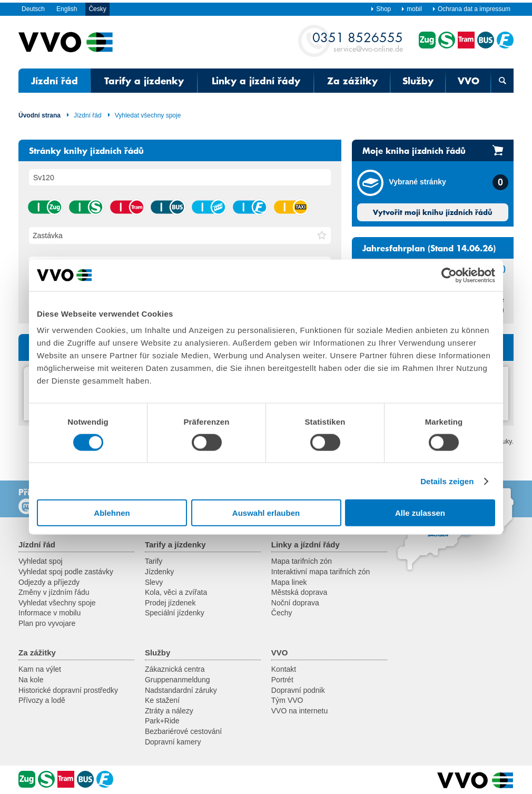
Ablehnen (112, 513)
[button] (322, 236)
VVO (469, 81)
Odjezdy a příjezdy (49, 582)
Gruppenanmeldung (178, 680)
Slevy (154, 582)
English (67, 9)
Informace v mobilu (50, 613)
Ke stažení (162, 700)
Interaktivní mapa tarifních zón (321, 572)
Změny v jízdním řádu (54, 592)
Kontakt (284, 669)
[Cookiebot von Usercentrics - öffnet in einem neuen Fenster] (449, 275)
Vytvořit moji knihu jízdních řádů (433, 212)
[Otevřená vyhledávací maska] (502, 81)
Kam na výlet (40, 669)
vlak (45, 207)
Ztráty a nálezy (169, 711)
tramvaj (127, 207)
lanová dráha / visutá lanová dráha (209, 207)
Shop (381, 9)
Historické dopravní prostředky (68, 690)
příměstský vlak (86, 207)
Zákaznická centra (175, 669)
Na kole (31, 680)
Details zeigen (447, 481)
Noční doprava (295, 603)
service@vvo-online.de (358, 41)
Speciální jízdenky (175, 613)
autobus (168, 207)
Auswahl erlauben (266, 513)
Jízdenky (159, 572)
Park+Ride (162, 721)
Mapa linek (289, 582)
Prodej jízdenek (170, 603)
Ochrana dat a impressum (471, 9)
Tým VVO (287, 700)
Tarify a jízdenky (144, 81)
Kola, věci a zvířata (176, 592)
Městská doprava (299, 592)
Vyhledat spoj (41, 561)
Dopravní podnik (298, 690)
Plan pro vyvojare (47, 623)
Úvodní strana (40, 115)
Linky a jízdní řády (256, 81)
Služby (418, 81)
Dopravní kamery (173, 742)
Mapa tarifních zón (302, 561)
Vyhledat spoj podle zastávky (66, 572)
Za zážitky (352, 81)
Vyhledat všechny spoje (144, 115)
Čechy (282, 613)
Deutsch (33, 9)
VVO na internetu (299, 711)
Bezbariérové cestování (183, 731)
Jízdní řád (55, 81)
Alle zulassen (420, 513)
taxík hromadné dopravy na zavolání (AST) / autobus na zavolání (291, 207)
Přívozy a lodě (42, 700)
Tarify (154, 561)
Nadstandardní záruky (181, 690)
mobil (411, 9)
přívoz (250, 207)
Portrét (282, 680)
